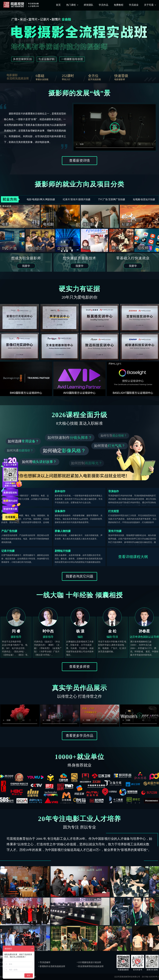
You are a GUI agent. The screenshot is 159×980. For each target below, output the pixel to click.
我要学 (26, 266)
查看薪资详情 (79, 161)
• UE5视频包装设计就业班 (89, 962)
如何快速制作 (70, 438)
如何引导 (114, 436)
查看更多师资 (79, 667)
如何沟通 (20, 450)
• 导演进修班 (44, 962)
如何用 (39, 462)
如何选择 (23, 441)
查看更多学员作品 (79, 736)
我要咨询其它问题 (79, 576)
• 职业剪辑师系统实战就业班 (90, 966)
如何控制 (87, 463)
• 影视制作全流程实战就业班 (52, 966)
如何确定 (64, 451)
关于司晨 (149, 5)
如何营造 (110, 446)
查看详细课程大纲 (133, 557)
